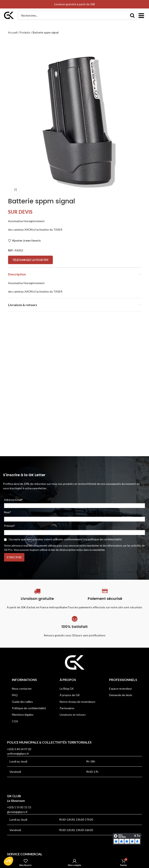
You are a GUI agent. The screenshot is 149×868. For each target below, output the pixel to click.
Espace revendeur (120, 689)
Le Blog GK (67, 689)
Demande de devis (121, 695)
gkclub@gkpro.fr (17, 812)
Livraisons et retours (73, 715)
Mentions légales (23, 715)
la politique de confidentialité (104, 539)
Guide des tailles (22, 702)
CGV (15, 721)
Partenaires (67, 708)
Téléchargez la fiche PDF (30, 260)
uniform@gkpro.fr (18, 753)
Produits (25, 32)
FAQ (15, 695)
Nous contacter (22, 689)
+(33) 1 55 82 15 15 (19, 807)
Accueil (13, 32)
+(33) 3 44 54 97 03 (19, 749)
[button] (141, 15)
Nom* (8, 512)
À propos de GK (70, 695)
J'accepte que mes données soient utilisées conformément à (63, 539)
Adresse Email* (74, 503)
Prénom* (10, 526)
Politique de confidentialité (29, 708)
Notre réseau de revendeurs (78, 702)
